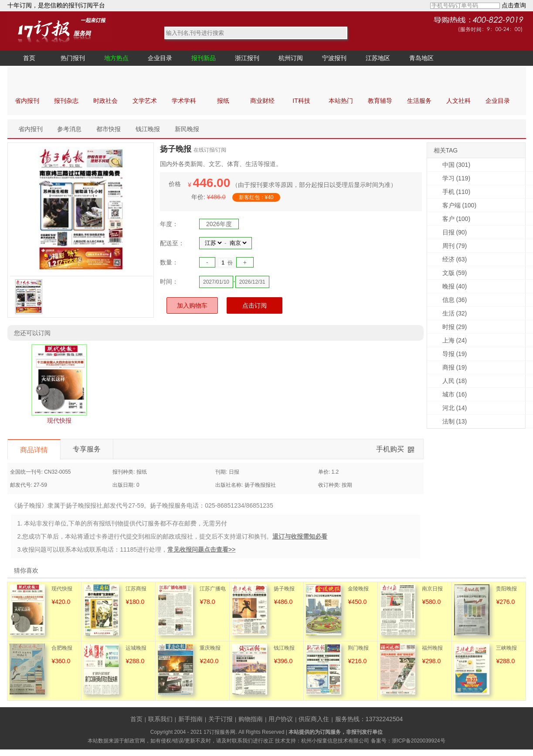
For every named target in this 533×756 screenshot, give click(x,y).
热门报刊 (73, 58)
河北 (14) (455, 408)
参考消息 (69, 129)
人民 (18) (455, 381)
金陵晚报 (358, 589)
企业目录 (160, 58)
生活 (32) (455, 313)
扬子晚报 (284, 589)
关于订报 (221, 719)
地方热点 (116, 58)
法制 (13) (455, 421)
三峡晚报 (506, 648)
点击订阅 (255, 305)
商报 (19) (455, 367)
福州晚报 (432, 648)
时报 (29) (455, 327)
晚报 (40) (455, 286)
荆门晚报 (358, 648)
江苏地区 (378, 58)
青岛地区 (421, 58)
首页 (29, 58)
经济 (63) (455, 259)
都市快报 (109, 129)
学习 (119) (457, 178)
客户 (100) (457, 219)
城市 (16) (455, 394)
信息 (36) (455, 300)
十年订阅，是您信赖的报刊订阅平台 (56, 5)
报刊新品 (204, 58)
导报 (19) (455, 354)
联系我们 (160, 719)
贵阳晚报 (506, 589)
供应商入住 (314, 719)
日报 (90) (455, 232)
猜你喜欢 (26, 570)
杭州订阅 (291, 58)
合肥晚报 (62, 648)
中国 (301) (457, 165)
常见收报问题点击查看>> (201, 549)
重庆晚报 (210, 648)
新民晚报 (187, 129)
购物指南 (251, 719)
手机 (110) (457, 192)
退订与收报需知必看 (300, 536)
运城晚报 (136, 648)
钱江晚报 (148, 129)
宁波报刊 (334, 58)
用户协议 (281, 719)
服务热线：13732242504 (369, 719)
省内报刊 (31, 129)
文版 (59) (455, 273)
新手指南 (190, 719)
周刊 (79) (455, 246)
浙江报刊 (247, 58)
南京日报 (432, 589)
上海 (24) (455, 340)
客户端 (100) (460, 205)
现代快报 (62, 589)
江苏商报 (136, 589)
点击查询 (514, 5)
